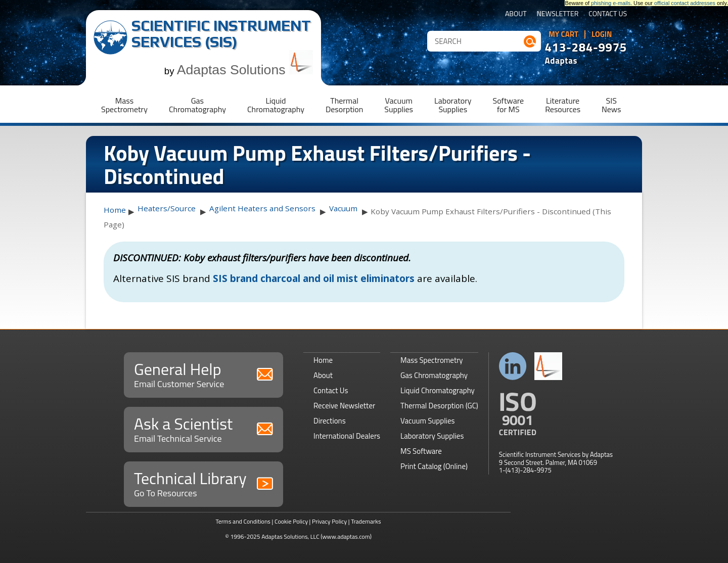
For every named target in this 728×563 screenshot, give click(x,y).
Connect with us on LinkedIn (513, 366)
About (516, 14)
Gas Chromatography (434, 375)
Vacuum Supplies (427, 421)
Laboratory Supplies (432, 436)
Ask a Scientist (203, 428)
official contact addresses (685, 3)
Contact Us (608, 14)
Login (602, 34)
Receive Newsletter (344, 406)
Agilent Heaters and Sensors (262, 208)
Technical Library (203, 483)
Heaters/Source (167, 208)
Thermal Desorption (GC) (439, 406)
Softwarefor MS (509, 105)
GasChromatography (197, 105)
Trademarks (366, 521)
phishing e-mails (611, 3)
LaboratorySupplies (453, 105)
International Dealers (347, 436)
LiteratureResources (563, 105)
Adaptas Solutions (245, 70)
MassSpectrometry (124, 105)
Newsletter (558, 14)
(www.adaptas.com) (346, 536)
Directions (330, 421)
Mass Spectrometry (432, 360)
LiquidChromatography (276, 105)
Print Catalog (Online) (434, 466)
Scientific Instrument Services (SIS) (221, 34)
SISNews (611, 105)
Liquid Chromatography (438, 390)
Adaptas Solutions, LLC (290, 536)
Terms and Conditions (243, 521)
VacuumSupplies (399, 105)
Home (115, 210)
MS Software (421, 451)
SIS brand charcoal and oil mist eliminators (314, 278)
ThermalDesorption (344, 105)
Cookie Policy (291, 521)
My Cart (563, 34)
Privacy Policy (329, 521)
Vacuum (343, 208)
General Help (203, 374)
